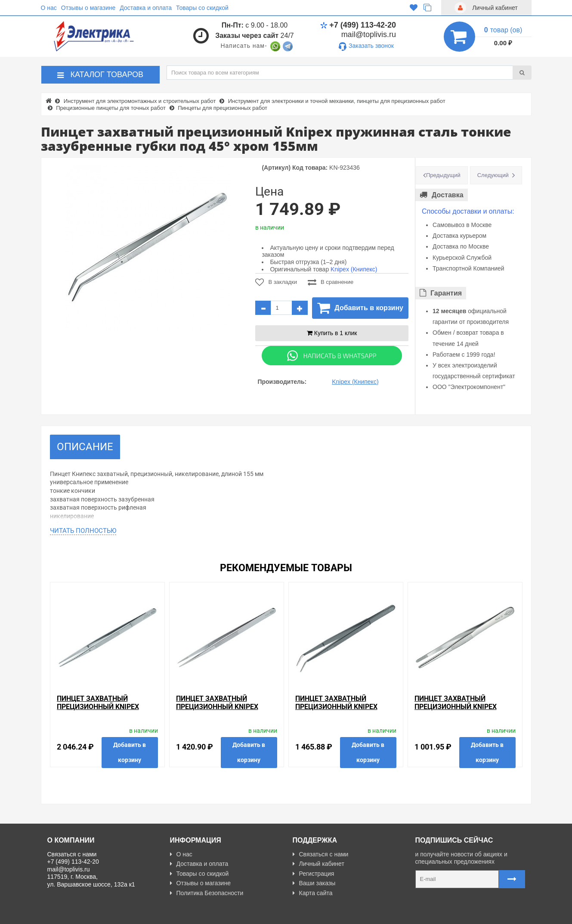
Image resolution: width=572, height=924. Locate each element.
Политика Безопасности (207, 893)
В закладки (276, 282)
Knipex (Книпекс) (354, 269)
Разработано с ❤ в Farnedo (127, 914)
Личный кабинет (318, 864)
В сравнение (331, 282)
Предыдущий (443, 175)
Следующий (493, 175)
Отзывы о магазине (88, 8)
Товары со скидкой (202, 8)
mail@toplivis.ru (369, 34)
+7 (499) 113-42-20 (358, 25)
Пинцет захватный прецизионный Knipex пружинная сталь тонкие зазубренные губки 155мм (225, 711)
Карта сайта (313, 893)
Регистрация (314, 874)
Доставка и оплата (146, 8)
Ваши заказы (314, 883)
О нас (49, 8)
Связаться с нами (321, 854)
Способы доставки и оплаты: (468, 211)
